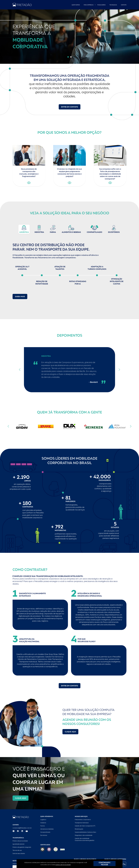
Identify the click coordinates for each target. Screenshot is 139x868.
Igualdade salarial (18, 844)
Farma (43, 826)
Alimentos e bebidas (47, 829)
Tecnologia (113, 5)
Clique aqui (70, 732)
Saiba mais (20, 296)
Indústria (43, 823)
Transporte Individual (82, 823)
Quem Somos (76, 5)
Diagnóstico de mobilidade (84, 835)
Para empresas (89, 5)
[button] (68, 57)
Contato (124, 5)
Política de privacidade (20, 841)
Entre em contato (70, 107)
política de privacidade (63, 865)
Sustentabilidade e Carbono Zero (85, 832)
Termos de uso (17, 850)
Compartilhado (45, 832)
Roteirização (79, 829)
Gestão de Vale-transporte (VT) (85, 826)
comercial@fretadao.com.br (22, 828)
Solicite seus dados (19, 853)
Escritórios (44, 835)
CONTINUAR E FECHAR (104, 864)
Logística (43, 820)
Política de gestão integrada (22, 847)
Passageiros (101, 5)
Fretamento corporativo (83, 820)
